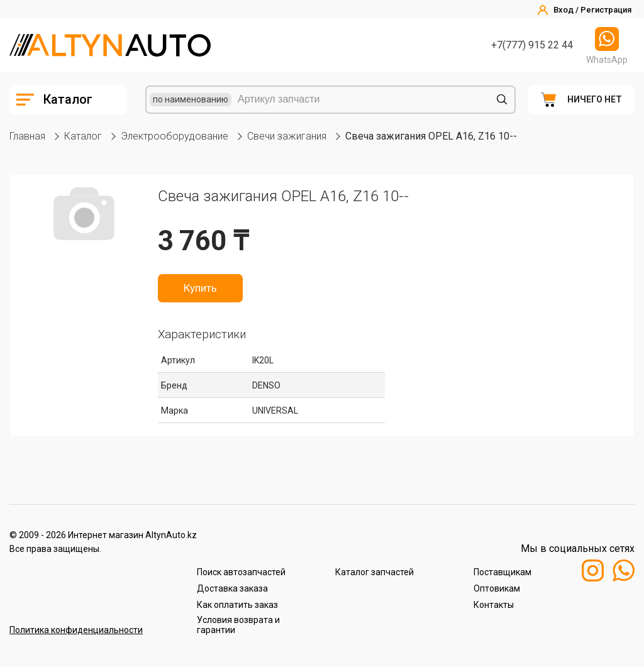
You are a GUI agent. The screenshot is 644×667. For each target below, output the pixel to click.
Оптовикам (497, 588)
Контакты (494, 605)
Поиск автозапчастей (241, 572)
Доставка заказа (232, 588)
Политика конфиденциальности (76, 630)
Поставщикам (502, 572)
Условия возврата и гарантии (238, 625)
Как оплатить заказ (237, 605)
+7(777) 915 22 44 (532, 45)
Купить (200, 288)
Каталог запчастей (375, 572)
